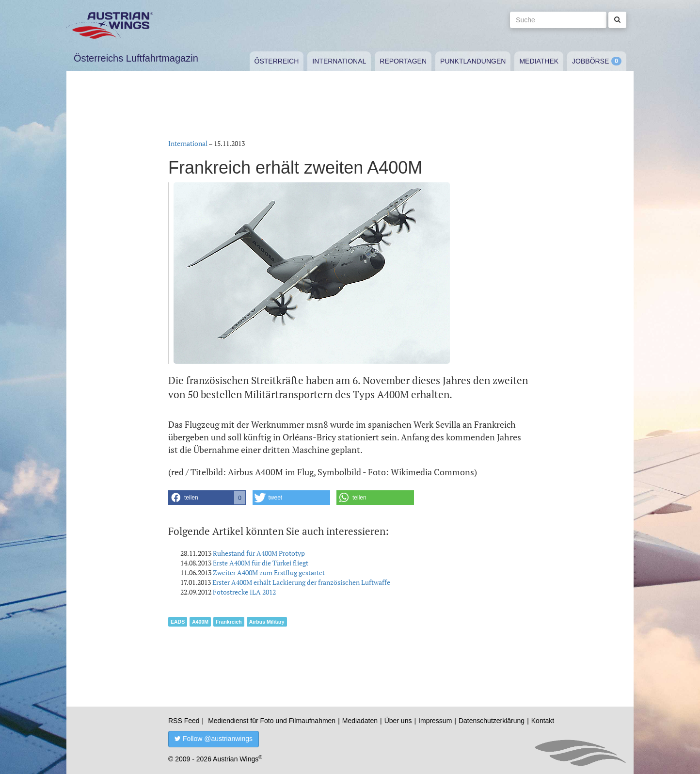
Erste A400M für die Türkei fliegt (261, 563)
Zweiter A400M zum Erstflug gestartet (269, 572)
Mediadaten (360, 721)
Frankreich (229, 622)
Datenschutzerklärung (492, 721)
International (339, 61)
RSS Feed (184, 721)
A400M (200, 622)
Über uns (398, 721)
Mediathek (539, 61)
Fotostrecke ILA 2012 (244, 592)
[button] (207, 498)
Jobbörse (590, 61)
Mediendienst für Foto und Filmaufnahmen (272, 721)
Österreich (277, 61)
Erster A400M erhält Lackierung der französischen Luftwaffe (301, 582)
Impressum (435, 721)
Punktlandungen (473, 61)
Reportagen (403, 61)
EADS (178, 622)
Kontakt (543, 721)
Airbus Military (267, 622)
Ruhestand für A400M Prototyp (259, 553)
